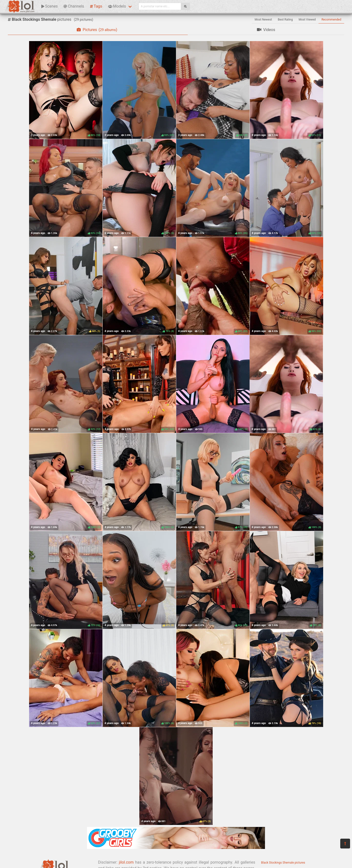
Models (117, 6)
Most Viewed (307, 20)
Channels (74, 6)
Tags (96, 6)
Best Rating (285, 20)
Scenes (49, 6)
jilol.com (126, 862)
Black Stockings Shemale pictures (283, 863)
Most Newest (263, 20)
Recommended (331, 20)
